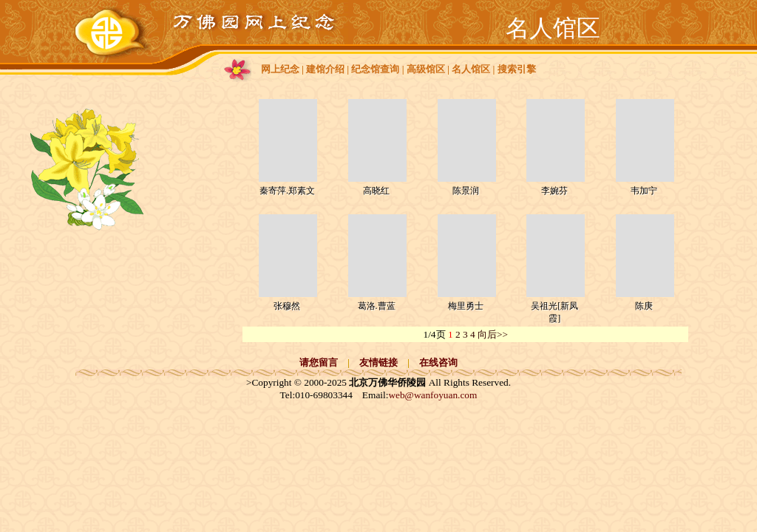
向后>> (493, 334)
